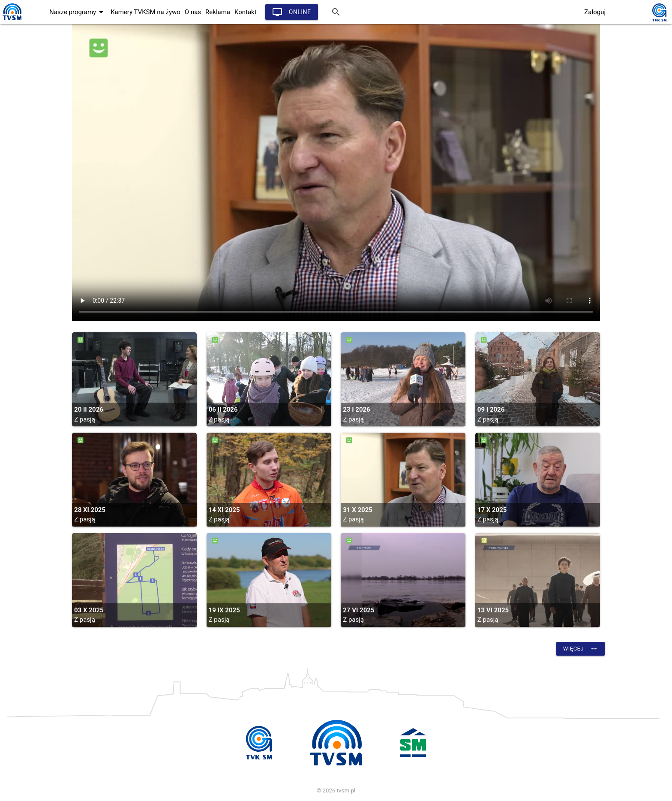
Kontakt (246, 12)
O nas (193, 12)
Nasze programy (78, 12)
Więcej (580, 649)
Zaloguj (595, 12)
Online (292, 12)
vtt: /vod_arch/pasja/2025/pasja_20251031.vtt (336, 173)
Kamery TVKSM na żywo (145, 12)
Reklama (218, 12)
